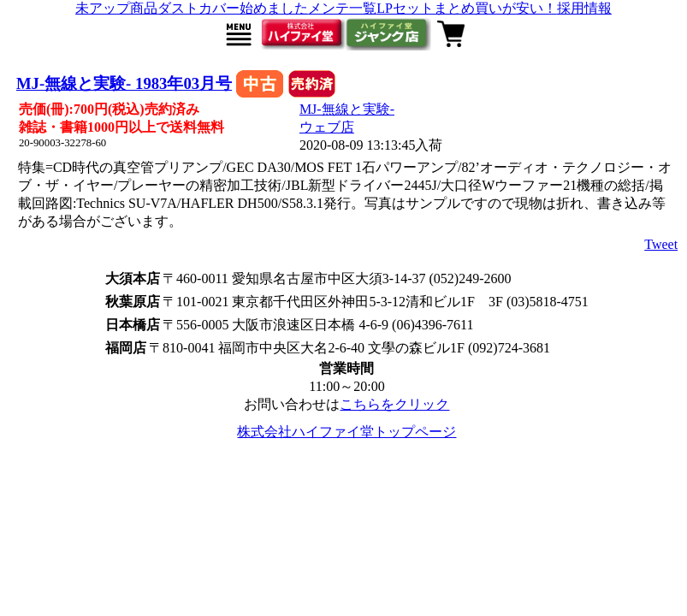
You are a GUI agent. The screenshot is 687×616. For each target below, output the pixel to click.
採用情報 (584, 8)
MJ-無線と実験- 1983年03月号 (124, 83)
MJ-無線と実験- (347, 109)
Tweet (661, 244)
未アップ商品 (116, 8)
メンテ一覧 (342, 8)
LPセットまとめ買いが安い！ (467, 8)
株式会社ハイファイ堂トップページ (346, 432)
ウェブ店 (327, 127)
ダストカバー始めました (233, 8)
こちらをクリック (394, 404)
